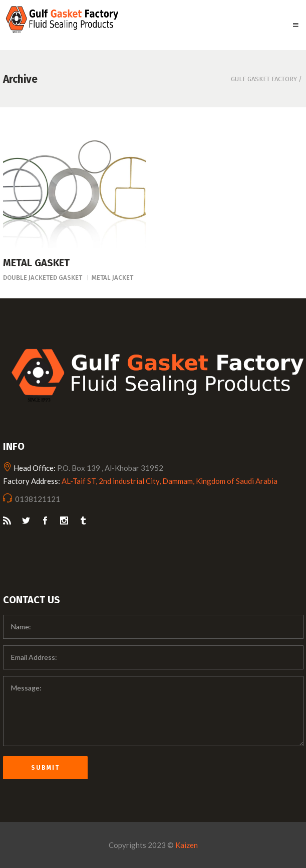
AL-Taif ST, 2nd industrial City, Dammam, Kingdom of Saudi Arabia (170, 481)
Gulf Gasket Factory (264, 79)
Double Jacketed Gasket (43, 278)
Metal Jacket (112, 278)
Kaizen (187, 845)
